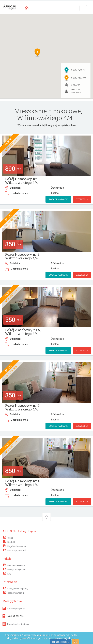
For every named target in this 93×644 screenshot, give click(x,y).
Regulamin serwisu (17, 546)
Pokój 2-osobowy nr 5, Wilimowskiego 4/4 (23, 332)
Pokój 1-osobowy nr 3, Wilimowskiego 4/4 (23, 256)
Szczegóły (82, 199)
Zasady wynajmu (16, 593)
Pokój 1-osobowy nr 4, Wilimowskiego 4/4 (23, 483)
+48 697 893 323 (15, 616)
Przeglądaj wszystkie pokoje (61, 125)
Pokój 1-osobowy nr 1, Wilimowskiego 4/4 (22, 181)
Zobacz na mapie (58, 199)
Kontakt (11, 542)
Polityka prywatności (17, 550)
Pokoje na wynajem (17, 570)
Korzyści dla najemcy (18, 589)
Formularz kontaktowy (16, 624)
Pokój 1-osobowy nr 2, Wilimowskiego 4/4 (23, 407)
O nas (10, 538)
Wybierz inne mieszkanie (31, 125)
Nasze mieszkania (16, 565)
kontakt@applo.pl (16, 609)
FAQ (9, 574)
